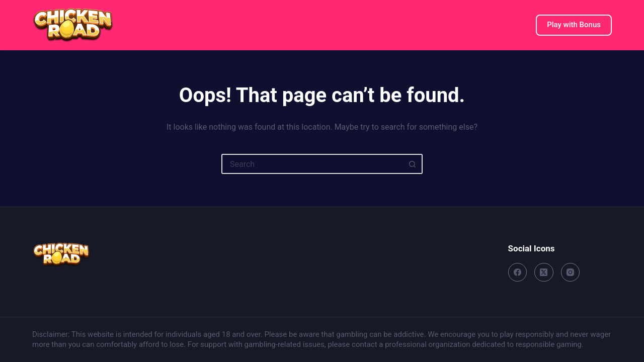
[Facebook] (518, 273)
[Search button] (413, 164)
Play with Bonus (574, 25)
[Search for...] (312, 164)
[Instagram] (571, 273)
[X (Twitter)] (544, 273)
